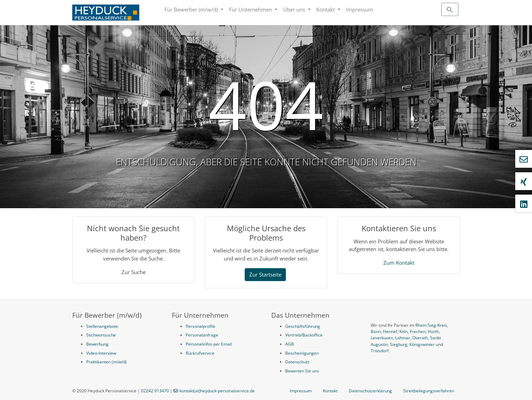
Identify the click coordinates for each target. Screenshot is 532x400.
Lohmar (403, 338)
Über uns (295, 9)
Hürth (433, 331)
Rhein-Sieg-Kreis (431, 325)
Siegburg (399, 344)
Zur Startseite (265, 274)
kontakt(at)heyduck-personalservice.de (217, 391)
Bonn (376, 331)
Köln (404, 331)
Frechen (418, 331)
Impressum (360, 9)
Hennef (390, 331)
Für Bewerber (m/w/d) (192, 9)
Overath (420, 338)
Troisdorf (380, 351)
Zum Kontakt (399, 263)
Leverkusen (382, 338)
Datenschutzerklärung (370, 391)
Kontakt (326, 9)
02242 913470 (155, 391)
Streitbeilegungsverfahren (429, 391)
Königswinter (422, 344)
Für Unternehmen (251, 9)
